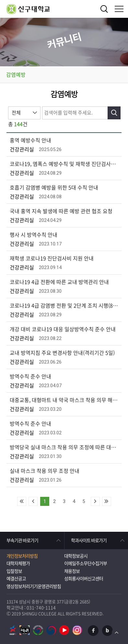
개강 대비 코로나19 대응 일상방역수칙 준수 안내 (63, 329)
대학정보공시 (76, 556)
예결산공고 (16, 579)
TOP (117, 633)
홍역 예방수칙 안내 (30, 140)
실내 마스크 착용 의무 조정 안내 (45, 471)
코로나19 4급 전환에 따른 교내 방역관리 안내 (59, 282)
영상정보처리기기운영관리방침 (34, 586)
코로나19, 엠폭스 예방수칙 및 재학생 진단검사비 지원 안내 (65, 164)
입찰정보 (14, 571)
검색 (105, 9)
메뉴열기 (119, 9)
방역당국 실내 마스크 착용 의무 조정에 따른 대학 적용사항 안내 (65, 447)
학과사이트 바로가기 (89, 540)
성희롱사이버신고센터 (84, 579)
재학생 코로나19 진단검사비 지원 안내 (52, 258)
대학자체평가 (18, 563)
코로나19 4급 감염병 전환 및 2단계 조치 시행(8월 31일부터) (65, 306)
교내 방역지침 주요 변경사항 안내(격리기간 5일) (62, 353)
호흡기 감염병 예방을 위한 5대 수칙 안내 (54, 188)
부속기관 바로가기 (22, 540)
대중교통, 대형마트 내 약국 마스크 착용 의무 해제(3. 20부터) (65, 400)
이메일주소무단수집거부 (86, 563)
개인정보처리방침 (22, 556)
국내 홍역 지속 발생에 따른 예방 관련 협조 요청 (61, 211)
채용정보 (72, 571)
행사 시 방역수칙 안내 (34, 235)
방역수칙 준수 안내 (30, 377)
